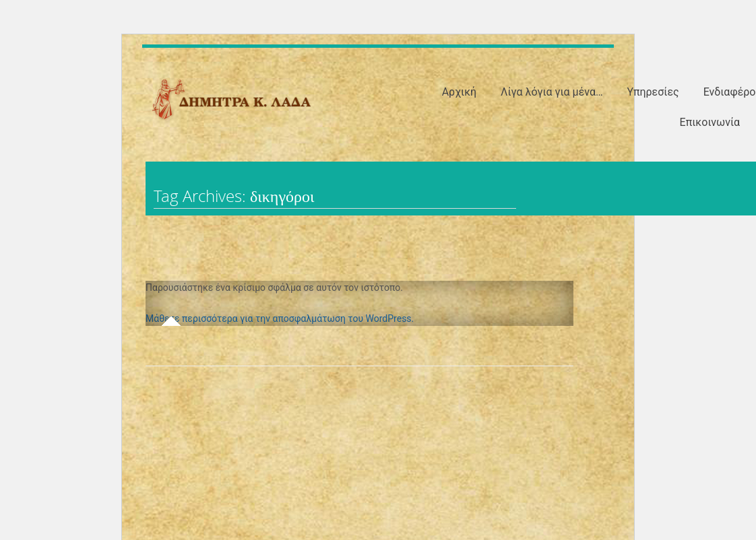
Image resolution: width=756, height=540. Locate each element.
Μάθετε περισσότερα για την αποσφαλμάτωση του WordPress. (280, 318)
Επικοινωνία (710, 122)
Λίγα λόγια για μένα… (552, 92)
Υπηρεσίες (653, 92)
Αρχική (460, 92)
